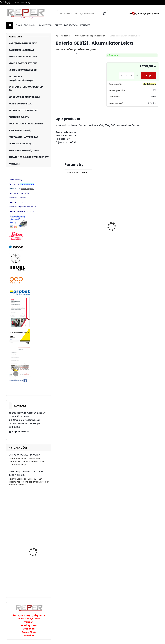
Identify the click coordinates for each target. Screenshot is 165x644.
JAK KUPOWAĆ (45, 25)
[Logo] (26, 14)
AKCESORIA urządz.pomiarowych (90, 36)
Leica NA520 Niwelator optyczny (36, 577)
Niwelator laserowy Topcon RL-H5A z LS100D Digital (37, 523)
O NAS (19, 25)
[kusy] (126, 76)
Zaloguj (6, 2)
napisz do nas (20, 432)
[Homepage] (10, 25)
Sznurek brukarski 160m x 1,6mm (144, 222)
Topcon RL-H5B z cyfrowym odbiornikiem (93, 228)
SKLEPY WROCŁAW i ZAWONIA (24, 455)
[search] (105, 13)
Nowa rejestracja (23, 2)
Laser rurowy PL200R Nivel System (35, 553)
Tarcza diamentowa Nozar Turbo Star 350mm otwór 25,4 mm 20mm (68, 225)
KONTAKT (85, 25)
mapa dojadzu (27, 189)
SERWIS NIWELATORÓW (67, 25)
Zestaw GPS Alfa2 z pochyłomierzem (120, 225)
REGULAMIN (30, 25)
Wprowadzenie (63, 36)
